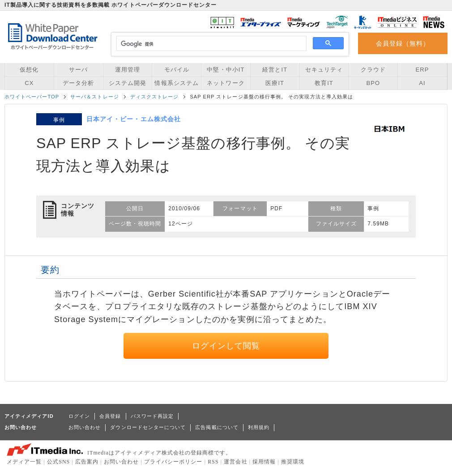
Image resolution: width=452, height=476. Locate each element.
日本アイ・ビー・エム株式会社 (134, 119)
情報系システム (176, 83)
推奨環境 (293, 462)
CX (29, 83)
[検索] (210, 44)
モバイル (177, 70)
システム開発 (128, 83)
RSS (213, 462)
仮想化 (29, 70)
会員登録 (110, 416)
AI (422, 83)
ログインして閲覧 (226, 346)
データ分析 (78, 83)
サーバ (78, 70)
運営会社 (235, 462)
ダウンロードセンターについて (148, 427)
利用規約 (259, 427)
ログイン (79, 416)
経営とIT (275, 70)
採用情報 (264, 462)
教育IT (324, 83)
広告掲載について (217, 427)
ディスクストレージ (155, 97)
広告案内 (87, 462)
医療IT (275, 83)
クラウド (373, 70)
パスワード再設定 (152, 416)
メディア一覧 (24, 462)
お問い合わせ (85, 427)
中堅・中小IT (226, 70)
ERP (422, 70)
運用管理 (128, 70)
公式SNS (58, 462)
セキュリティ (324, 70)
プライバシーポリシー (173, 462)
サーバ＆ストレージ (95, 97)
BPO (373, 83)
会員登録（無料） (403, 43)
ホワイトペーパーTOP (32, 97)
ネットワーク (226, 83)
